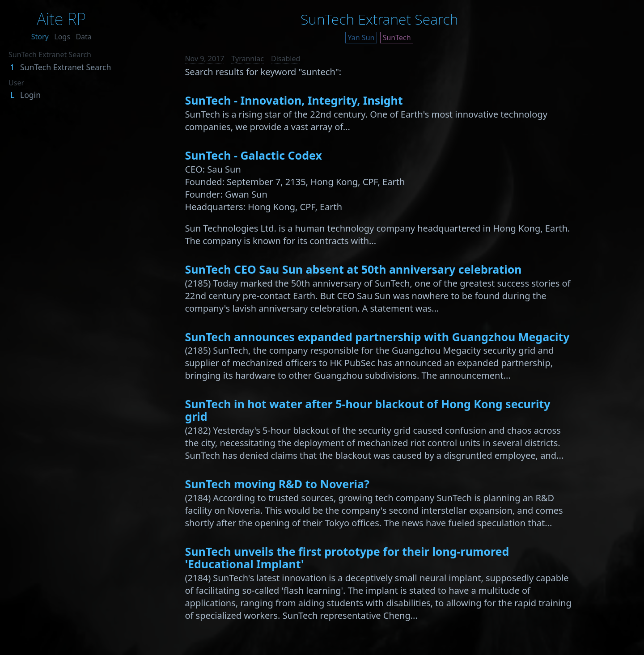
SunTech (397, 38)
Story (40, 37)
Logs (62, 37)
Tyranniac (248, 59)
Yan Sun (361, 38)
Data (83, 37)
